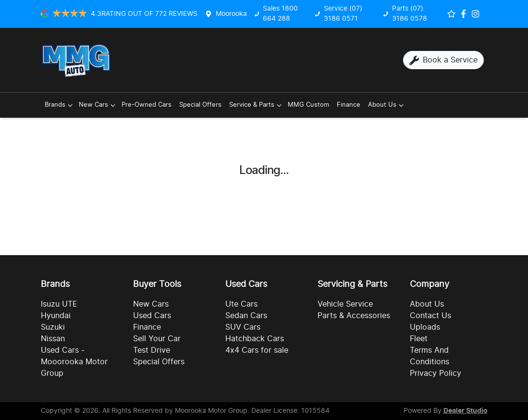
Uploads (425, 327)
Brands (60, 105)
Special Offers (200, 105)
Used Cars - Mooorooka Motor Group (74, 362)
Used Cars (152, 316)
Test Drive (152, 350)
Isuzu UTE (59, 304)
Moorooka (231, 14)
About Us (387, 105)
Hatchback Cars (255, 339)
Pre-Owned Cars (147, 105)
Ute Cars (241, 304)
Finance (349, 105)
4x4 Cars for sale (257, 350)
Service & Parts (257, 105)
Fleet (419, 339)
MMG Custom (308, 105)
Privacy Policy (436, 373)
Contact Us (430, 316)
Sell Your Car (157, 339)
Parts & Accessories (354, 316)
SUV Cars (243, 327)
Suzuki (53, 327)
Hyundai (56, 316)
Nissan (53, 339)
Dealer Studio (466, 411)
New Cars (98, 105)
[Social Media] (465, 14)
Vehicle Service (345, 304)
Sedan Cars (246, 316)
